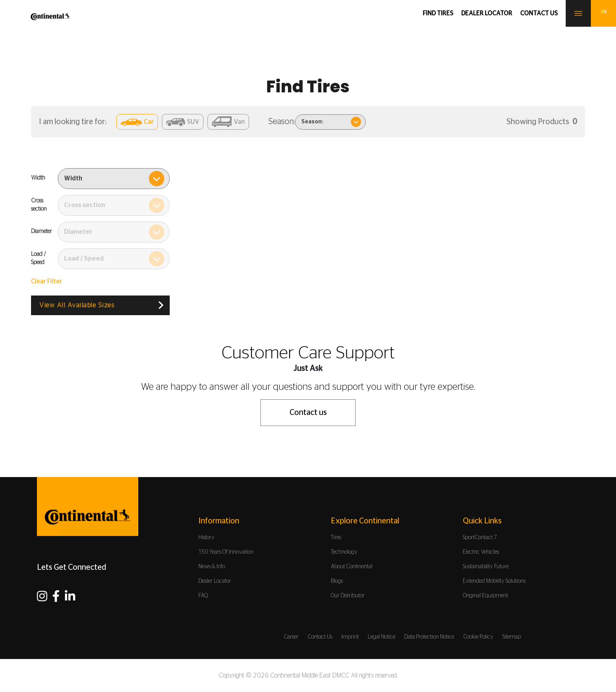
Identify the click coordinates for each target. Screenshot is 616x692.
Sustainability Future (486, 567)
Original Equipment (485, 596)
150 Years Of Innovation (226, 552)
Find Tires (438, 13)
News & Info (212, 567)
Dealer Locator (487, 13)
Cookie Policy (478, 637)
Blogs (337, 581)
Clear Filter (47, 281)
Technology (344, 552)
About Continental (352, 567)
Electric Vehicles (481, 552)
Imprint (350, 637)
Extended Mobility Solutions (494, 581)
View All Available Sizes (77, 305)
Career (291, 637)
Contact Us (320, 637)
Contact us (539, 13)
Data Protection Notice (429, 637)
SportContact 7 (480, 538)
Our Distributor (348, 596)
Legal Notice (381, 637)
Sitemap (512, 637)
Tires (336, 538)
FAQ (203, 596)
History (206, 538)
